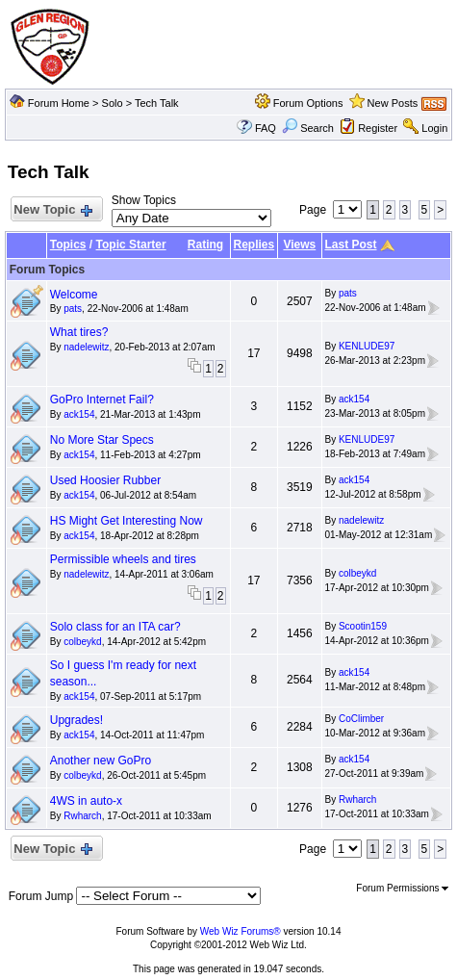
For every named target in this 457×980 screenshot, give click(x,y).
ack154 (79, 414)
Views (299, 245)
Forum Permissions (402, 888)
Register (378, 128)
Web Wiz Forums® (241, 931)
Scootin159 (363, 626)
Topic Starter (131, 245)
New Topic (52, 210)
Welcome (74, 295)
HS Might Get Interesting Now (127, 521)
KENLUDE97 (367, 346)
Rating (205, 245)
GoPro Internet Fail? (102, 400)
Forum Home (59, 103)
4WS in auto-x (86, 801)
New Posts (393, 103)
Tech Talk (157, 103)
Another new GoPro (101, 761)
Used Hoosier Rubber (105, 480)
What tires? (79, 332)
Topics (68, 245)
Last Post (351, 245)
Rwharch (82, 816)
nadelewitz (86, 347)
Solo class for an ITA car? (115, 627)
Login (434, 128)
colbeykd (357, 573)
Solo (113, 103)
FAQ (266, 128)
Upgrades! (76, 720)
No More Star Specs (102, 440)
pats (73, 309)
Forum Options (308, 103)
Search (308, 128)
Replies (254, 245)
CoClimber (361, 719)
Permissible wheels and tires (123, 559)
